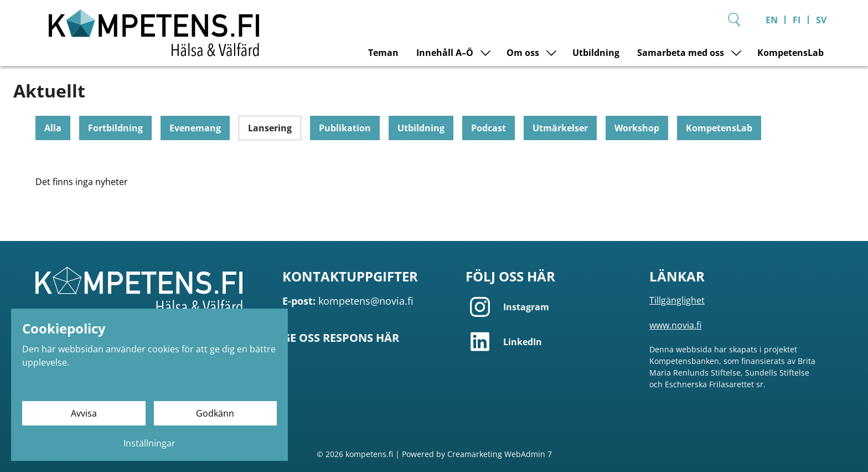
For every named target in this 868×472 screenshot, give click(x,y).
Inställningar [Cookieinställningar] (149, 443)
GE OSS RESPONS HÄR (341, 338)
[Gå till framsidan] (154, 33)
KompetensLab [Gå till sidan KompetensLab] (790, 53)
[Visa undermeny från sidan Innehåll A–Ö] (485, 53)
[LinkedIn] (551, 342)
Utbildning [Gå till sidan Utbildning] (596, 53)
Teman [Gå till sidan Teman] (383, 53)
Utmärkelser (560, 128)
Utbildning (421, 128)
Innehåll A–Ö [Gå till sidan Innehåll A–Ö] (445, 53)
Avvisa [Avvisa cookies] (84, 413)
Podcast (489, 128)
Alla (53, 128)
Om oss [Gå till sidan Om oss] (523, 53)
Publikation (345, 128)
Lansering (270, 128)
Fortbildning (115, 128)
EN (772, 20)
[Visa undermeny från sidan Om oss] (551, 53)
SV (821, 20)
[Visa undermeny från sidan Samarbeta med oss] (736, 53)
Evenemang (195, 128)
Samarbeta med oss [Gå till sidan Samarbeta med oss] (681, 53)
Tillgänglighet (677, 300)
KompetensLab (719, 128)
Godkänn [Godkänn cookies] (215, 413)
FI (797, 20)
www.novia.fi (675, 325)
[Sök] (734, 20)
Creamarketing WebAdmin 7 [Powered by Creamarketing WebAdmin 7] (500, 453)
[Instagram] (551, 307)
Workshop (637, 128)
